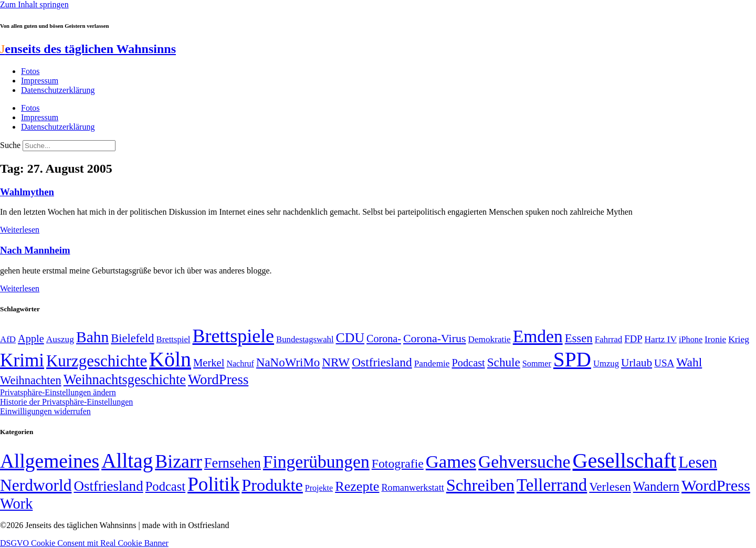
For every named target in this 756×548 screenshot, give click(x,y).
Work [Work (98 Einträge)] (16, 504)
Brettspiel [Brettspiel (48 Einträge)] (174, 339)
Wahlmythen (27, 192)
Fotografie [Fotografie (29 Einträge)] (398, 463)
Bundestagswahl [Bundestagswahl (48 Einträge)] (305, 339)
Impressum (40, 81)
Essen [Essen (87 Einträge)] (579, 338)
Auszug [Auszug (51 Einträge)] (60, 339)
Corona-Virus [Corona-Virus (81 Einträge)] (435, 338)
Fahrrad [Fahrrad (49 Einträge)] (609, 339)
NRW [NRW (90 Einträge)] (336, 362)
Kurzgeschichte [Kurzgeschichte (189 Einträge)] (97, 361)
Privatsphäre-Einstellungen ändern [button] (58, 392)
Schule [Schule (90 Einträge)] (504, 362)
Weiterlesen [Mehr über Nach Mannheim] (20, 288)
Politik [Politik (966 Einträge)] (213, 484)
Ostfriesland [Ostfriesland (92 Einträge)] (382, 362)
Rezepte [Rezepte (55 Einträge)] (357, 486)
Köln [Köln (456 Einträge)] (170, 359)
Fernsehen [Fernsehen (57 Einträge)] (233, 463)
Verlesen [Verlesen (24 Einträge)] (610, 487)
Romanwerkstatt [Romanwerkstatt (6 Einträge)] (412, 488)
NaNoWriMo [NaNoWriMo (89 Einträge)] (288, 362)
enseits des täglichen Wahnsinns (88, 49)
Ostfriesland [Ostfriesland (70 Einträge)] (108, 486)
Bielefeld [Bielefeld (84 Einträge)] (132, 338)
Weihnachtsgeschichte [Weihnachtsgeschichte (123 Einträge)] (125, 380)
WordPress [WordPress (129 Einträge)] (218, 380)
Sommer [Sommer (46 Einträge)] (537, 364)
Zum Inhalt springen (34, 4)
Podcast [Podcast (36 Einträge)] (165, 486)
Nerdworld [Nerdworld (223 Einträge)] (36, 485)
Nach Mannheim (35, 250)
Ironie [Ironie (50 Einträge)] (715, 339)
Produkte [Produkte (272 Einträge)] (272, 485)
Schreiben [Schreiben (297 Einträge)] (480, 485)
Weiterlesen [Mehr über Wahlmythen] (20, 230)
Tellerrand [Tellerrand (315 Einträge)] (552, 485)
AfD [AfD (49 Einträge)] (8, 339)
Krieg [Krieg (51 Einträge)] (739, 339)
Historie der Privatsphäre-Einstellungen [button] (66, 402)
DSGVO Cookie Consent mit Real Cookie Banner (84, 543)
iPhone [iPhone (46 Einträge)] (691, 340)
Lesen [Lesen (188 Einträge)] (698, 462)
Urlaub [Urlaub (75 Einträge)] (637, 363)
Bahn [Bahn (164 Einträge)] (92, 337)
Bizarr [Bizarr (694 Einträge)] (178, 461)
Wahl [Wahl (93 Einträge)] (689, 362)
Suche (10, 145)
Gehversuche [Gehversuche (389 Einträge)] (524, 462)
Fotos (30, 71)
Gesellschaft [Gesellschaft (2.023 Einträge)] (625, 461)
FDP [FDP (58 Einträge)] (633, 339)
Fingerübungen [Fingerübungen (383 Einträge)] (316, 462)
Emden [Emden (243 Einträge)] (538, 336)
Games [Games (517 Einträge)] (451, 462)
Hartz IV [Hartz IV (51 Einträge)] (661, 339)
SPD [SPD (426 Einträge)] (572, 359)
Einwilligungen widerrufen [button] (45, 411)
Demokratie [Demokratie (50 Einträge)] (490, 339)
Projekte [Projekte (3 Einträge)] (319, 488)
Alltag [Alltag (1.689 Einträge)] (127, 461)
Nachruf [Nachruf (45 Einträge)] (240, 363)
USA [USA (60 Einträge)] (664, 363)
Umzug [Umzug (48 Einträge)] (606, 363)
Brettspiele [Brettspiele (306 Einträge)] (234, 336)
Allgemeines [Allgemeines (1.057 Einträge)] (50, 461)
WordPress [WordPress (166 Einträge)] (716, 486)
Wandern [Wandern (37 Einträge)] (656, 486)
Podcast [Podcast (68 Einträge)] (469, 363)
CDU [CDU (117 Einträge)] (350, 338)
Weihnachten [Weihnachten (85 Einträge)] (31, 380)
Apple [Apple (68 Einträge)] (31, 339)
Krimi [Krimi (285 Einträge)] (22, 360)
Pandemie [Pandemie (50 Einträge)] (432, 363)
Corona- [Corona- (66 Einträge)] (384, 339)
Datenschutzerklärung (58, 90)
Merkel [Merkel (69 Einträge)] (209, 363)
